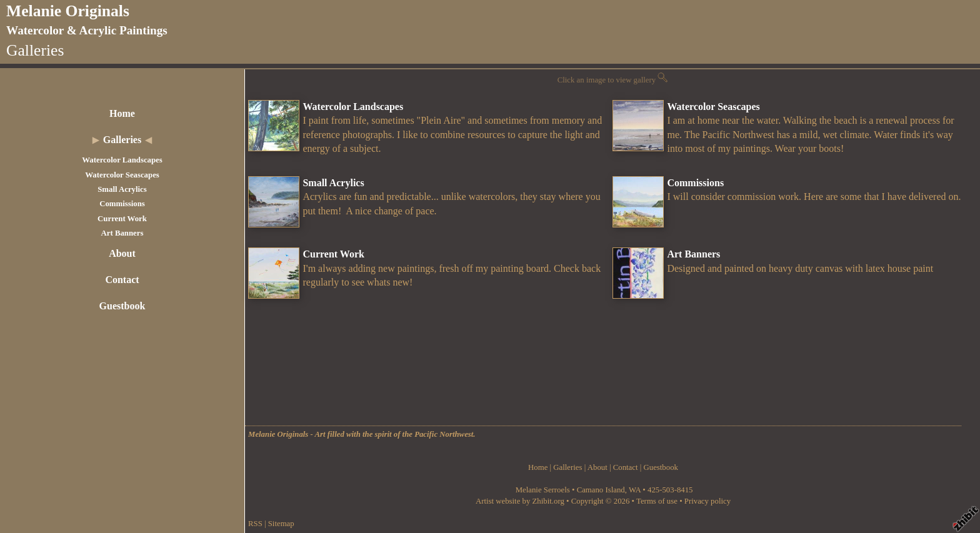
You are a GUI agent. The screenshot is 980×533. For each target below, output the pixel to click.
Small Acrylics (122, 189)
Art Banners (122, 233)
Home (122, 113)
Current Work (122, 219)
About (122, 253)
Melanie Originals (68, 11)
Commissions (122, 204)
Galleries (122, 140)
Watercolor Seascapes (122, 175)
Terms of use (657, 501)
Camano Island (601, 490)
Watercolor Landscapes (122, 160)
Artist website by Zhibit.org (520, 501)
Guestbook (122, 306)
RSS (255, 524)
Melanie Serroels (544, 490)
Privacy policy (707, 501)
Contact (122, 280)
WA (635, 490)
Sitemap (281, 524)
